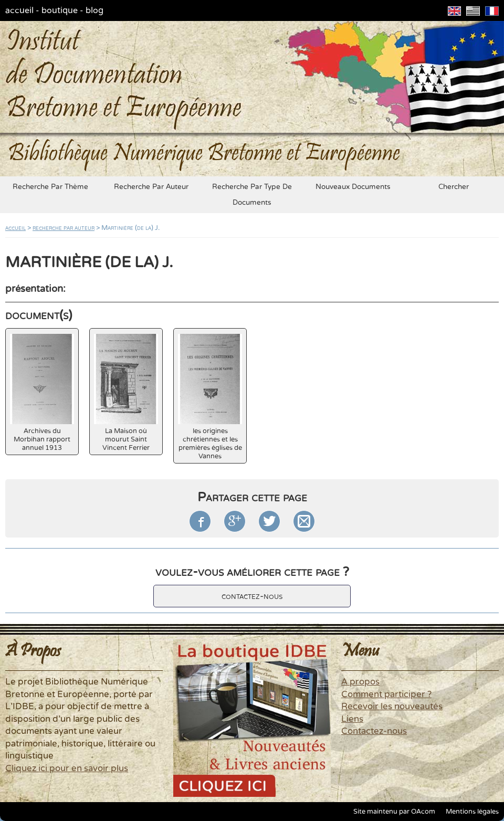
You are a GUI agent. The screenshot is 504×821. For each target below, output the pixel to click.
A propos (360, 682)
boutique (60, 10)
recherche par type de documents (252, 195)
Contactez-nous (374, 731)
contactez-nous (252, 596)
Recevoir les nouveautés (392, 707)
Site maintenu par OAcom (394, 812)
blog (94, 10)
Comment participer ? (386, 694)
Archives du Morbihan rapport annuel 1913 (42, 393)
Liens (352, 719)
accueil (19, 10)
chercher (454, 187)
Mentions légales (472, 812)
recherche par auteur (151, 187)
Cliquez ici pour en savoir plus (67, 769)
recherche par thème (50, 187)
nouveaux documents (353, 187)
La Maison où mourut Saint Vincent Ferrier (126, 393)
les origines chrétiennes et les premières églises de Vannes (210, 397)
